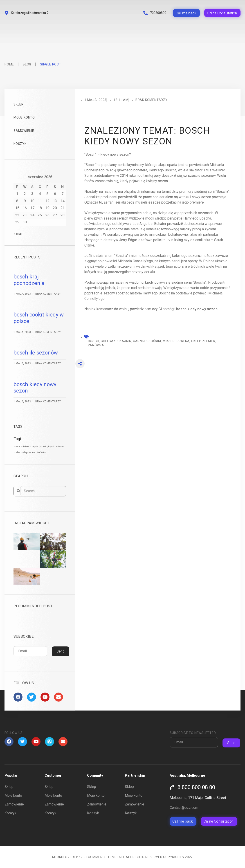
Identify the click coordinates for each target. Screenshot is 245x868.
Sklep (19, 104)
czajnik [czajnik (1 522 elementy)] (34, 447)
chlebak (108, 341)
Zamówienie (24, 131)
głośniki (154, 341)
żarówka (96, 345)
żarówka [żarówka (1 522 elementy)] (41, 452)
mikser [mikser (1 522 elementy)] (60, 447)
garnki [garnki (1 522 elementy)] (42, 447)
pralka (183, 341)
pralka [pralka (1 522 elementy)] (17, 452)
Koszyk (20, 144)
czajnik (124, 341)
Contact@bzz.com (184, 808)
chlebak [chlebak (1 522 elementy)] (25, 447)
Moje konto (24, 117)
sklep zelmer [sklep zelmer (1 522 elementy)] (29, 452)
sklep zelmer (203, 341)
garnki (139, 341)
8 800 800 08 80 (196, 787)
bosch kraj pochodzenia (29, 280)
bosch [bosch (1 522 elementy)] (17, 447)
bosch (94, 341)
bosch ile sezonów (36, 353)
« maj (18, 234)
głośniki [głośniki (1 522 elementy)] (51, 447)
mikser (169, 341)
